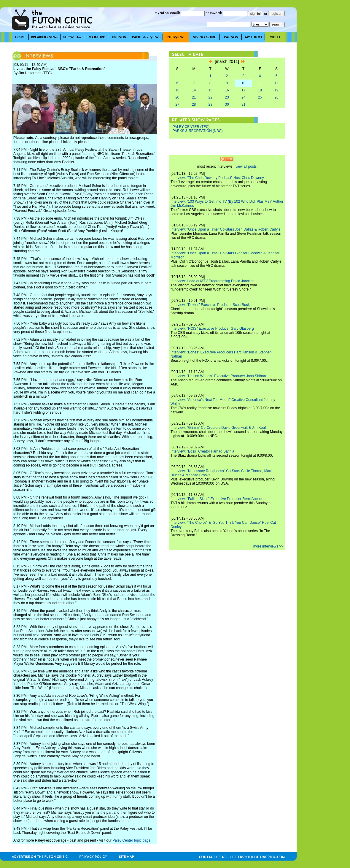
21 (194, 97)
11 (260, 83)
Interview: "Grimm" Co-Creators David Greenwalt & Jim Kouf (218, 428)
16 (227, 90)
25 (260, 97)
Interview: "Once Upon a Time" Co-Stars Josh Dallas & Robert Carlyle (226, 229)
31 (243, 104)
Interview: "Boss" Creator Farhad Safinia (202, 451)
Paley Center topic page (131, 840)
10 (243, 83)
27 (177, 104)
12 (276, 83)
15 (210, 90)
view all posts (246, 166)
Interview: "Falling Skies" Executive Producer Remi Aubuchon (219, 499)
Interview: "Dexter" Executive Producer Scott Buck (210, 305)
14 (194, 90)
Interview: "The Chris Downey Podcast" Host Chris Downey (217, 178)
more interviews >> (268, 546)
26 (276, 97)
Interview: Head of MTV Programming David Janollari (213, 281)
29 (210, 104)
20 (177, 97)
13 (177, 90)
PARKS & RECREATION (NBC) (198, 131)
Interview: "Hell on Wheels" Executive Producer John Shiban (218, 376)
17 (243, 90)
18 (260, 90)
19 (276, 90)
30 (227, 104)
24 (243, 97)
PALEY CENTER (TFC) (191, 127)
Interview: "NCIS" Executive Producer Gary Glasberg (212, 329)
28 (194, 104)
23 (227, 97)
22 (210, 97)
